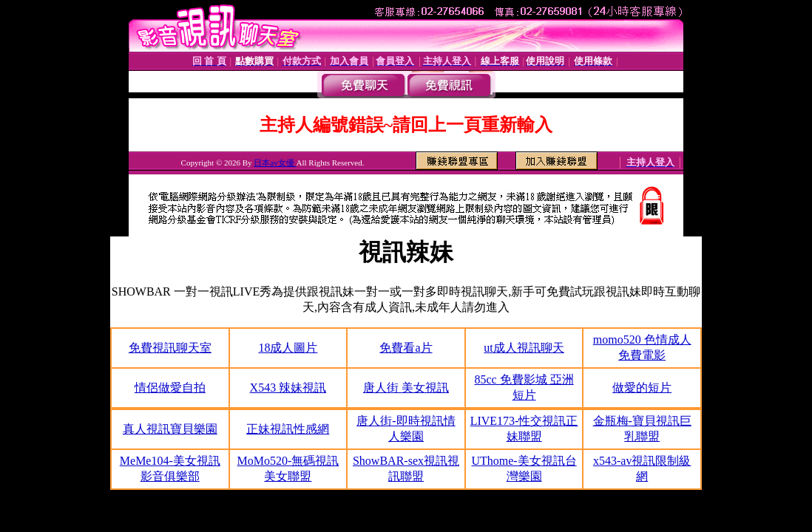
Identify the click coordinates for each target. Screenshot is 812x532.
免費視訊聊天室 (170, 348)
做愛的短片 (642, 388)
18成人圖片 (288, 348)
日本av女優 (275, 163)
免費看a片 (406, 348)
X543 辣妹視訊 (288, 388)
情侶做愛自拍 (170, 388)
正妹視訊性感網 (288, 429)
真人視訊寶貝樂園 (170, 429)
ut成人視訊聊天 (524, 348)
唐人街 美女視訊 (406, 388)
